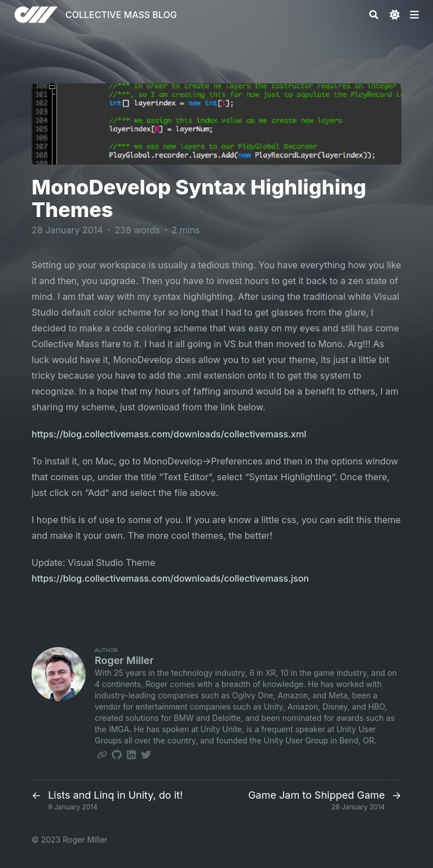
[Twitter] (146, 754)
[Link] (102, 754)
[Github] (117, 754)
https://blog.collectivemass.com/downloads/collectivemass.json (170, 578)
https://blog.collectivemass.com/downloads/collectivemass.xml (169, 434)
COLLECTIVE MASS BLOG (121, 15)
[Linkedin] (131, 754)
